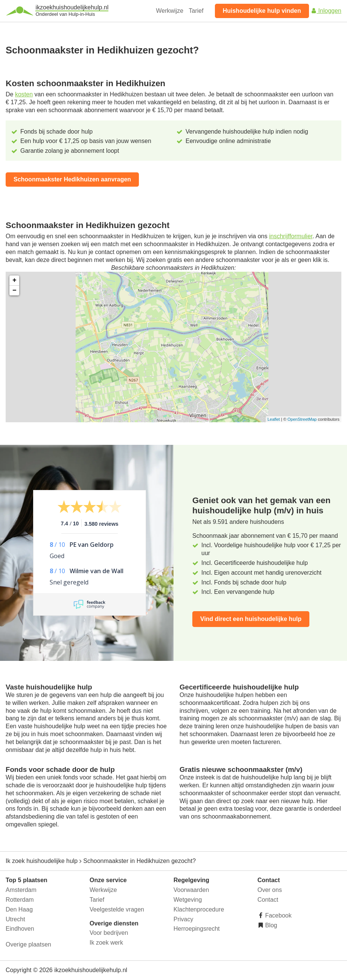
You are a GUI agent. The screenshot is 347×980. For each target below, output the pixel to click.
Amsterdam (21, 890)
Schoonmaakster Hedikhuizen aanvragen (72, 179)
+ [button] (14, 280)
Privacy (183, 919)
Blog (270, 925)
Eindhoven (20, 929)
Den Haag (19, 909)
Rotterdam (20, 900)
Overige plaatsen (28, 944)
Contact (268, 900)
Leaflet (274, 419)
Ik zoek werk (106, 943)
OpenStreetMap (302, 419)
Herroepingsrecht (197, 929)
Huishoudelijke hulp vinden (262, 11)
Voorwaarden (191, 890)
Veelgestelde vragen (117, 909)
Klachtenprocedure (199, 909)
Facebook (278, 915)
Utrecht (15, 919)
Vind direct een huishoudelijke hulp (251, 619)
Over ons (270, 890)
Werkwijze (170, 11)
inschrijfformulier (291, 236)
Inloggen (326, 11)
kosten (24, 94)
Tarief (196, 11)
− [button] (14, 291)
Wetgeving (188, 900)
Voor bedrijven (109, 933)
